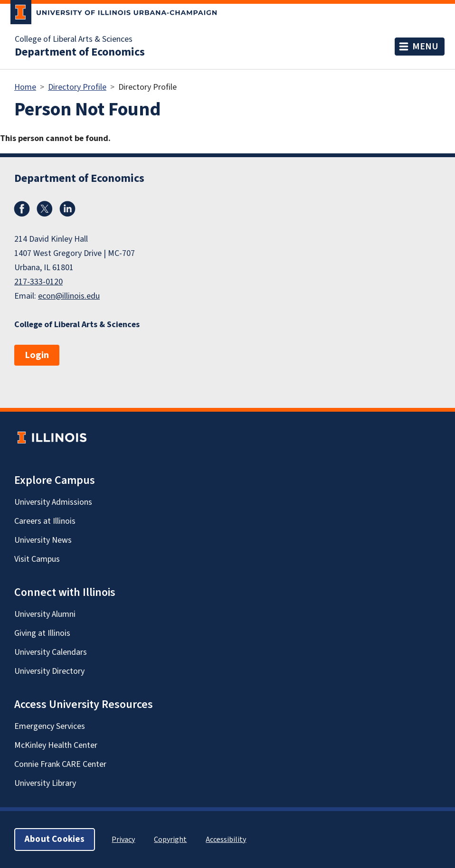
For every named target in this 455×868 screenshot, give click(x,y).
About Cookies (55, 839)
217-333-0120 (38, 282)
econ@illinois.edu (69, 296)
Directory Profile (77, 87)
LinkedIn (67, 209)
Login (37, 355)
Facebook (22, 209)
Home (25, 87)
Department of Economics (80, 52)
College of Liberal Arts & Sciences (74, 39)
